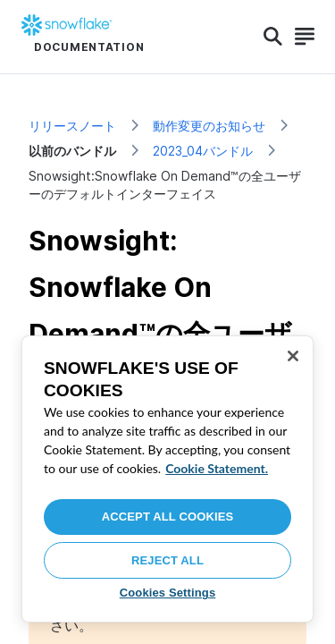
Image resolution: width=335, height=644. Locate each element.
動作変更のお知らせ (209, 126)
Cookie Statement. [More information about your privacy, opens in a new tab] (217, 468)
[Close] (293, 356)
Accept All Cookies (168, 517)
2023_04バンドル (203, 151)
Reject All (167, 560)
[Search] (273, 37)
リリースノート (72, 126)
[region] (167, 479)
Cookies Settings (168, 593)
